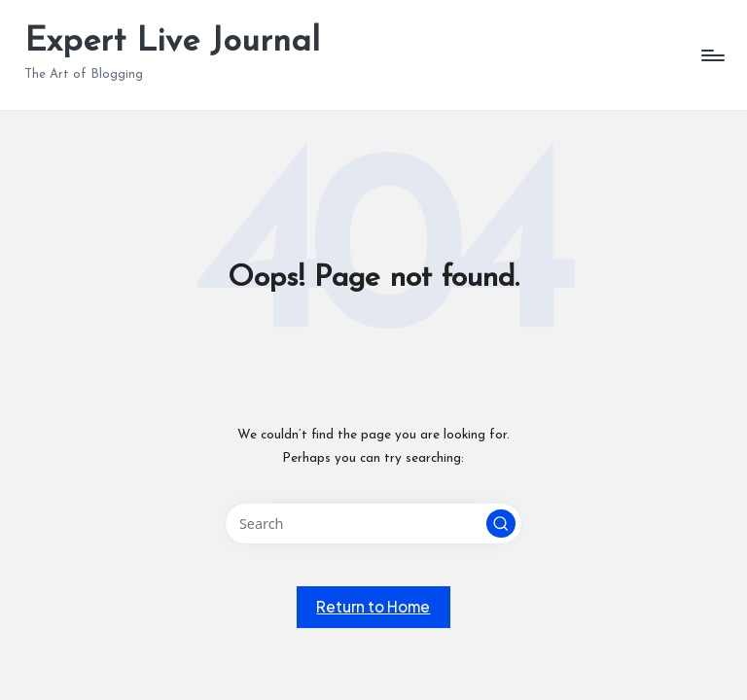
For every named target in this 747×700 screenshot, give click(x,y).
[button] (501, 524)
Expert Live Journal (172, 42)
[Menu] (711, 55)
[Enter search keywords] (373, 524)
